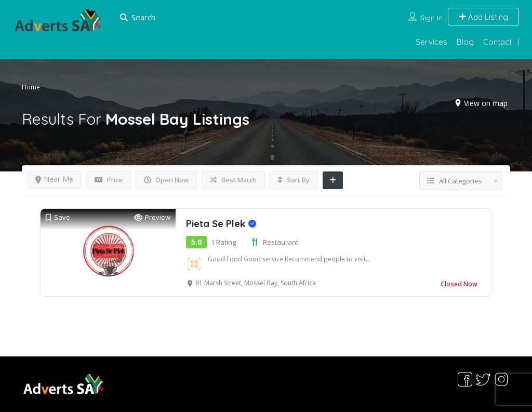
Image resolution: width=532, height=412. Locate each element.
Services (431, 42)
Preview (152, 217)
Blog (465, 42)
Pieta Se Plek (221, 223)
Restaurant (281, 242)
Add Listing (483, 17)
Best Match (233, 180)
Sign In (431, 18)
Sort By (294, 180)
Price (109, 180)
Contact (497, 42)
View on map (486, 103)
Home (31, 87)
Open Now (166, 180)
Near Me (54, 179)
